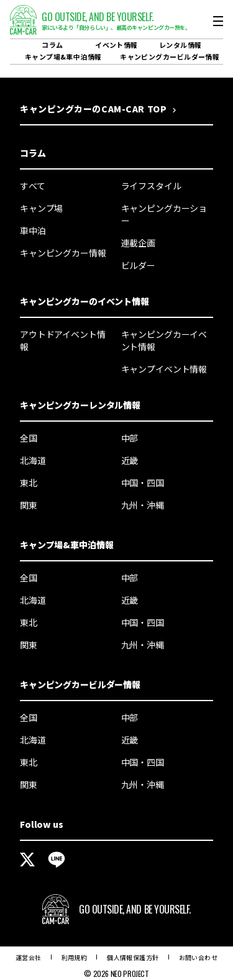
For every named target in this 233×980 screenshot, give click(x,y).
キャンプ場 (41, 208)
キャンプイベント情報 (164, 369)
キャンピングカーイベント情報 (164, 340)
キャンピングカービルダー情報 (170, 57)
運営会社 (29, 957)
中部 (130, 438)
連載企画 (138, 243)
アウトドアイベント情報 (63, 340)
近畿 (130, 460)
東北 (29, 483)
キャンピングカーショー (164, 214)
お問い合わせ (198, 957)
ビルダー (138, 265)
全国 (29, 438)
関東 (29, 505)
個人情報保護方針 (133, 957)
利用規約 (75, 957)
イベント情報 (116, 45)
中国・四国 (143, 483)
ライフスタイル (151, 186)
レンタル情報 (180, 45)
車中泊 (33, 230)
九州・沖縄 (143, 505)
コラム (52, 45)
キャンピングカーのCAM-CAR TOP (93, 109)
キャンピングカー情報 (63, 253)
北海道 (33, 460)
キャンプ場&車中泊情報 (63, 57)
